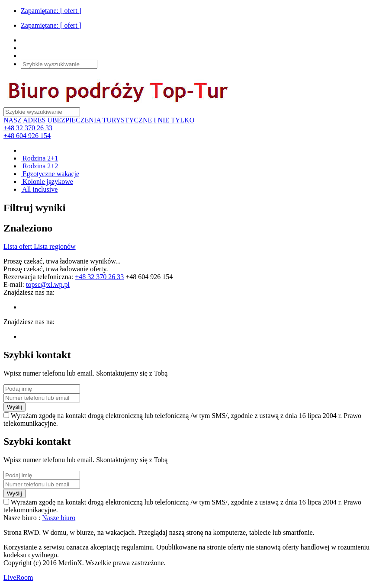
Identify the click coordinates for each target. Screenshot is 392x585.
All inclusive (39, 189)
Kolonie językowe (47, 182)
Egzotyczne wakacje (50, 174)
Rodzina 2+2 (39, 166)
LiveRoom (18, 577)
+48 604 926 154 (27, 136)
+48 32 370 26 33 (28, 128)
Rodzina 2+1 (39, 158)
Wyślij (14, 407)
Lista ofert (19, 246)
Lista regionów (55, 246)
